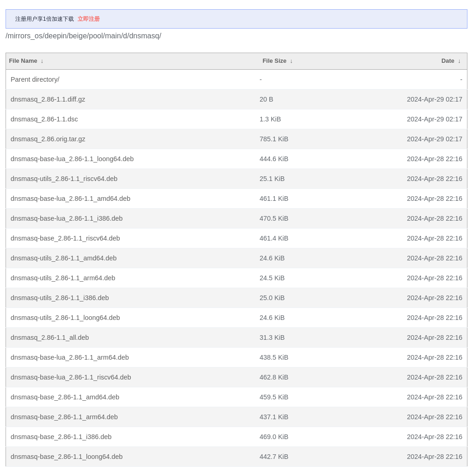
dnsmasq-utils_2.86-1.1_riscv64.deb (64, 179)
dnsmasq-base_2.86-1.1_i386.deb (61, 437)
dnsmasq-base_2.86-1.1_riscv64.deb (65, 238)
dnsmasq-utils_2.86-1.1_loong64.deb (65, 318)
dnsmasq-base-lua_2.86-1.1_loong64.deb (72, 159)
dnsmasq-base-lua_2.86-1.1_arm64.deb (70, 357)
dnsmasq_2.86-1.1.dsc (44, 119)
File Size (274, 61)
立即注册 (89, 19)
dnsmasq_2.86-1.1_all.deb (50, 337)
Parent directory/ (35, 79)
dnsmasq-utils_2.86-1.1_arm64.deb (63, 278)
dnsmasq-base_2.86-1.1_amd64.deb (65, 397)
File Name (23, 61)
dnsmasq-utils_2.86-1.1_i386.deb (60, 298)
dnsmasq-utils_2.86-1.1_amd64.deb (64, 258)
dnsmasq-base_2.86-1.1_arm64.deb (64, 417)
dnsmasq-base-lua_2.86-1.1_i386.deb (67, 218)
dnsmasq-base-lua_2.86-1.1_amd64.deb (70, 199)
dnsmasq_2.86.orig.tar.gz (48, 139)
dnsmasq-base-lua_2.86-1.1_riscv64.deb (71, 377)
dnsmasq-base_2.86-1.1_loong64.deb (67, 457)
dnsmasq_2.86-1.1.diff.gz (48, 99)
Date (448, 61)
